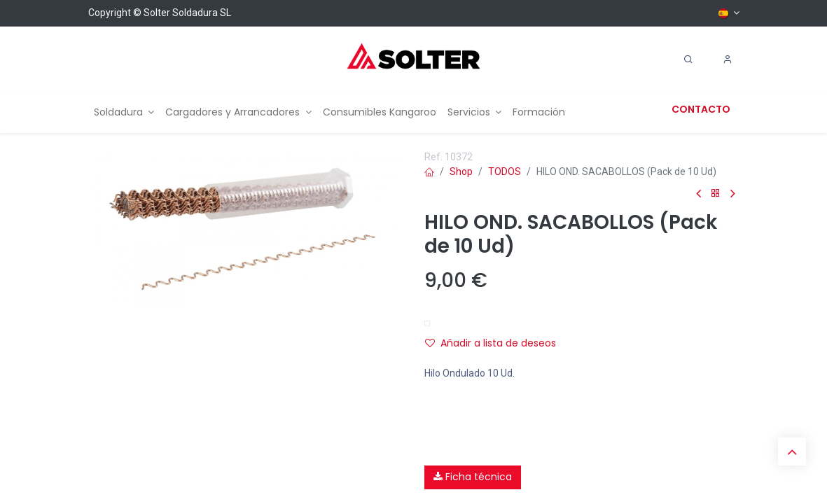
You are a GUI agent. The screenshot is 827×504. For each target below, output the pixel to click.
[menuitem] (124, 112)
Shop (461, 171)
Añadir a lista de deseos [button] (491, 343)
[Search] (688, 59)
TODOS (505, 171)
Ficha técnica (473, 477)
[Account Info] (728, 59)
